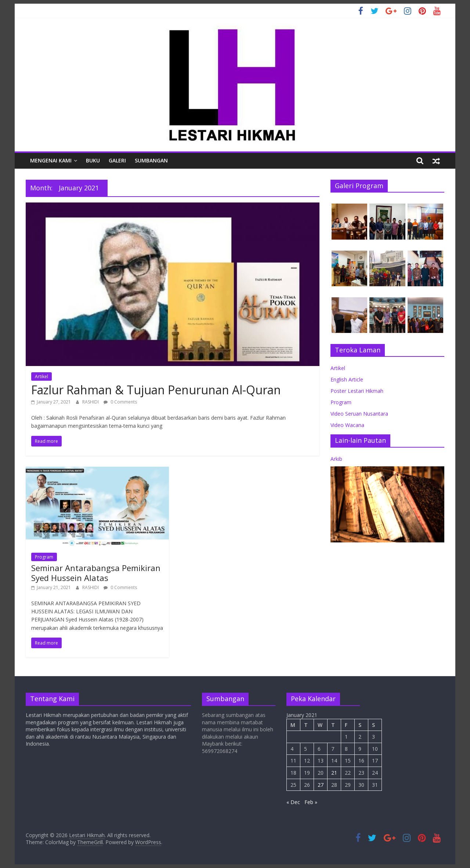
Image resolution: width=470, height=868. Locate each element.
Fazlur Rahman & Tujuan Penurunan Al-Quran (156, 390)
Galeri (117, 160)
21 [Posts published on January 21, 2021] (334, 773)
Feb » (311, 802)
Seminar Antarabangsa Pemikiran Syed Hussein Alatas (96, 573)
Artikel (41, 376)
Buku (93, 160)
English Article (347, 379)
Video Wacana (347, 425)
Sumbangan (151, 160)
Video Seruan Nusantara (359, 414)
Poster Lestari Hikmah (357, 391)
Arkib (336, 459)
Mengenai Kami (51, 160)
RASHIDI (91, 402)
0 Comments (120, 402)
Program (44, 557)
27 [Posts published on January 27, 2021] (321, 785)
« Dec (293, 802)
